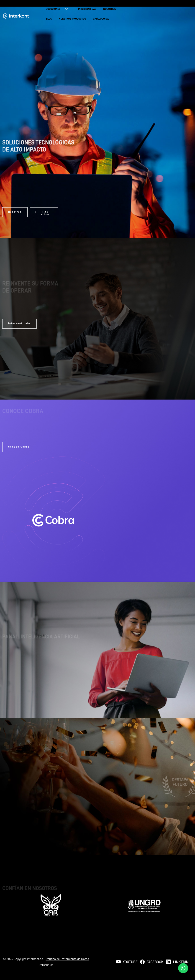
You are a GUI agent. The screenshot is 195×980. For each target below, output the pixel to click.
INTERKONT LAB (87, 9)
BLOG (49, 19)
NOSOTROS (110, 9)
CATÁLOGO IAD (101, 19)
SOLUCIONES (59, 9)
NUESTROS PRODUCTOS (72, 19)
